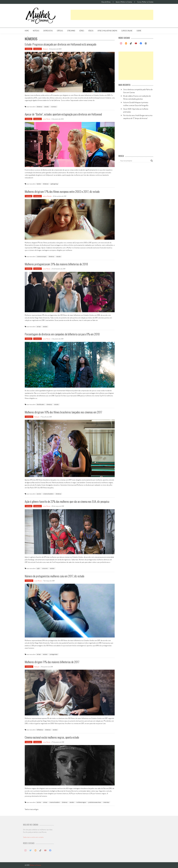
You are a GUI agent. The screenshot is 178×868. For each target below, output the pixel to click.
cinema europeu (42, 256)
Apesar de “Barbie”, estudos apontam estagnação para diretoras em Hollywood (63, 114)
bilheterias (40, 730)
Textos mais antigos (32, 810)
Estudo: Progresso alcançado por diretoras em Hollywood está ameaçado (61, 44)
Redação (45, 49)
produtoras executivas (95, 802)
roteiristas (106, 802)
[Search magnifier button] (152, 161)
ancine (39, 494)
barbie (39, 184)
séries (82, 31)
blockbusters (41, 404)
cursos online (127, 31)
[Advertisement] (112, 15)
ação (38, 568)
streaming (71, 31)
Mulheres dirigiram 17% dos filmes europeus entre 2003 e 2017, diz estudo (62, 191)
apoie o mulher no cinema (107, 31)
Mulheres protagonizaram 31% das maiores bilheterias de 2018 (56, 264)
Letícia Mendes (47, 196)
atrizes (39, 327)
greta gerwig (54, 184)
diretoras (39, 107)
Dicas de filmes (106, 2)
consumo (45, 568)
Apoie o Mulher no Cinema (124, 2)
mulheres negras (81, 802)
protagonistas (54, 654)
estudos (47, 107)
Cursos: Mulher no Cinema (145, 2)
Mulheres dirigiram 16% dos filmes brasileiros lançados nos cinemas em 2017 (63, 412)
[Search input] (135, 161)
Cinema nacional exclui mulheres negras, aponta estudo (52, 737)
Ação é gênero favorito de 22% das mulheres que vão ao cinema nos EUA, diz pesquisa (67, 501)
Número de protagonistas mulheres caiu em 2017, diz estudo (54, 576)
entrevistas (48, 31)
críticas (60, 31)
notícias (36, 31)
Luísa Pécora (46, 119)
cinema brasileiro (48, 494)
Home (27, 31)
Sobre (139, 31)
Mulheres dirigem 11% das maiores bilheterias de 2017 (52, 662)
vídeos (91, 31)
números (38, 49)
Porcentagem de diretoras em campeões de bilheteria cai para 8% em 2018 (62, 334)
